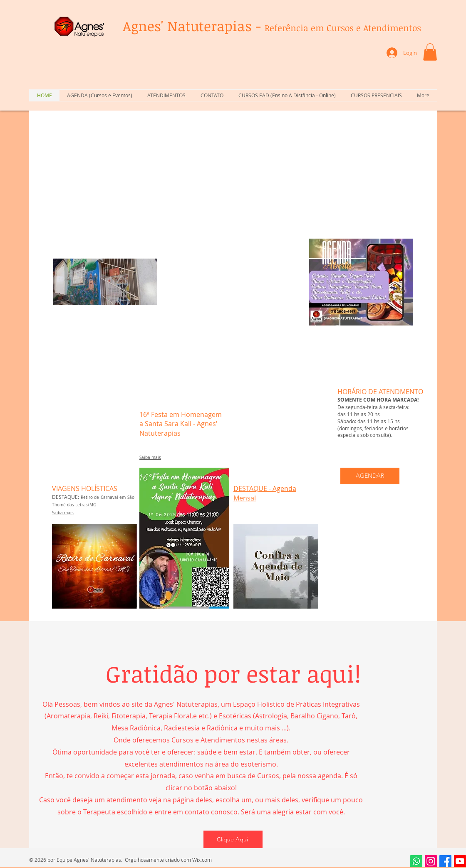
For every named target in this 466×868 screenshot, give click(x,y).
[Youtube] (460, 861)
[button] (430, 52)
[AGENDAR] (370, 476)
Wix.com (202, 860)
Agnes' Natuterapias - (272, 26)
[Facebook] (445, 861)
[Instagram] (431, 861)
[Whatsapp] (416, 861)
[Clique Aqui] (233, 839)
